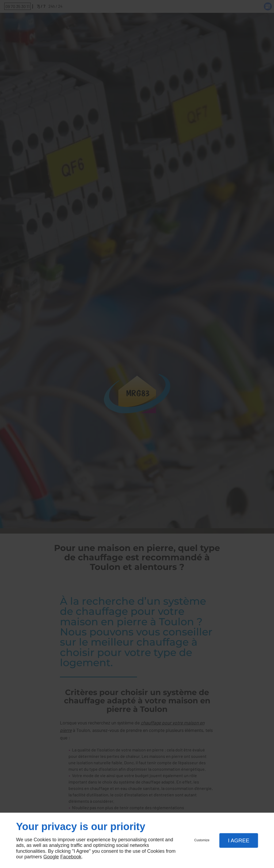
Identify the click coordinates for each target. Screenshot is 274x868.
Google (51, 857)
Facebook (71, 857)
